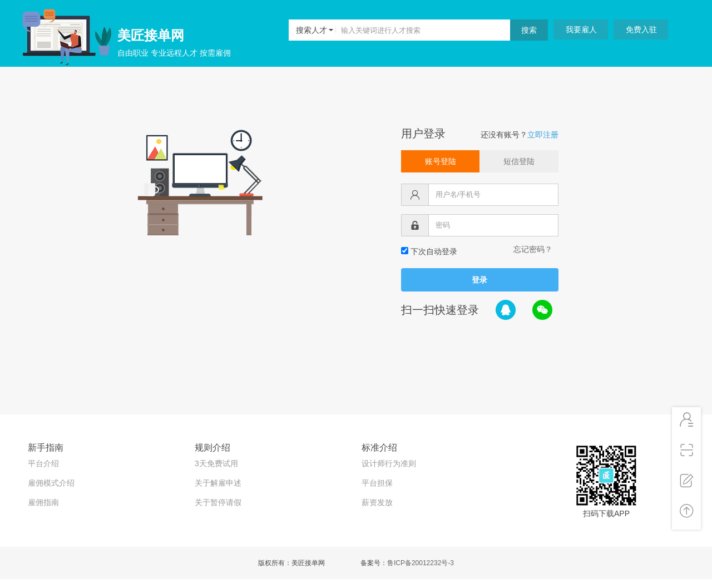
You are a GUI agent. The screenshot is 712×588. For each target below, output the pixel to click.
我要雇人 (581, 29)
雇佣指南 (43, 502)
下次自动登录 (429, 251)
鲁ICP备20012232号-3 (421, 563)
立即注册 (543, 135)
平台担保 (377, 483)
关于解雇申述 (218, 483)
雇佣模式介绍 (51, 483)
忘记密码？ (533, 249)
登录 (479, 280)
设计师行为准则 (389, 463)
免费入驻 (641, 29)
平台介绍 (43, 463)
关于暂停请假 (218, 502)
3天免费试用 (216, 463)
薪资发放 (377, 502)
